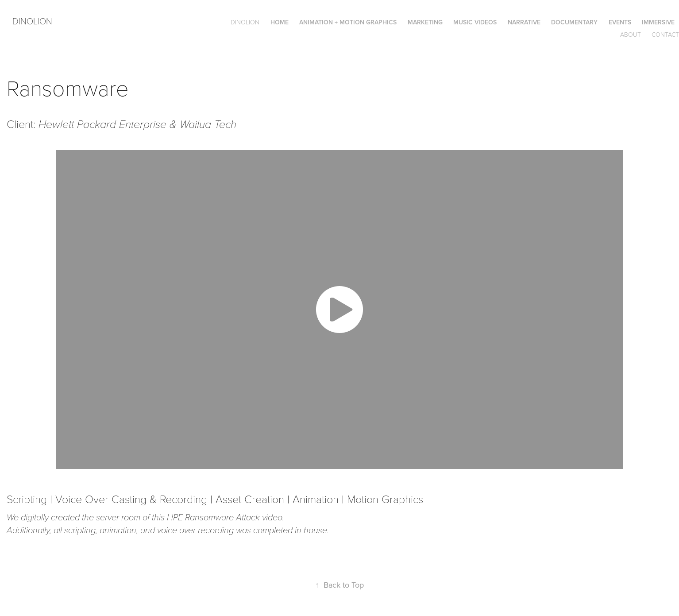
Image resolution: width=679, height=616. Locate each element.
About (631, 34)
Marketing (425, 22)
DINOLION (245, 22)
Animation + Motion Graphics (348, 22)
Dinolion (32, 21)
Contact (665, 34)
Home (280, 22)
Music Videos (475, 22)
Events (620, 22)
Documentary (574, 22)
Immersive (658, 22)
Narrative (524, 22)
